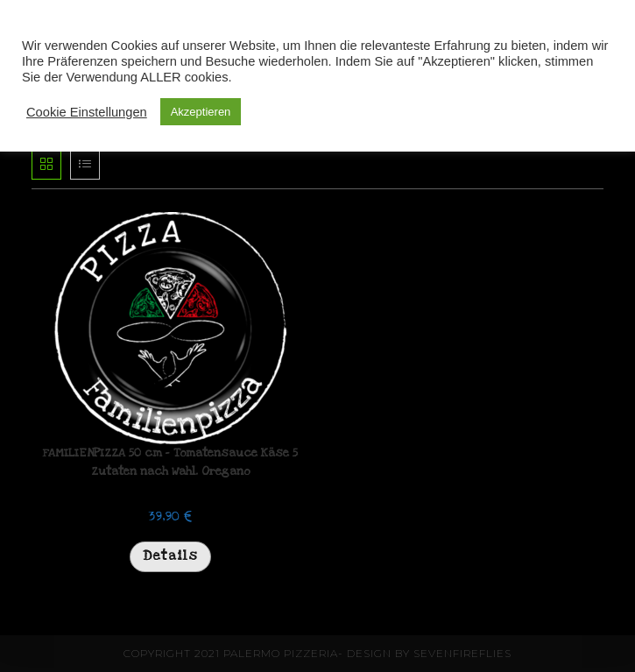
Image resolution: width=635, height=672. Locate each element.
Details (170, 555)
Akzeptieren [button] (201, 112)
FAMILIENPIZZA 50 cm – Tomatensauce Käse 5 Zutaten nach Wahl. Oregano (170, 462)
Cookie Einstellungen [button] (87, 112)
